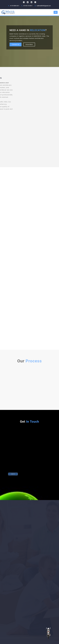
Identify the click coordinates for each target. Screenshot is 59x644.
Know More (29, 44)
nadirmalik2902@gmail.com (44, 6)
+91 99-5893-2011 (14, 6)
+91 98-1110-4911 (27, 6)
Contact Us (16, 44)
